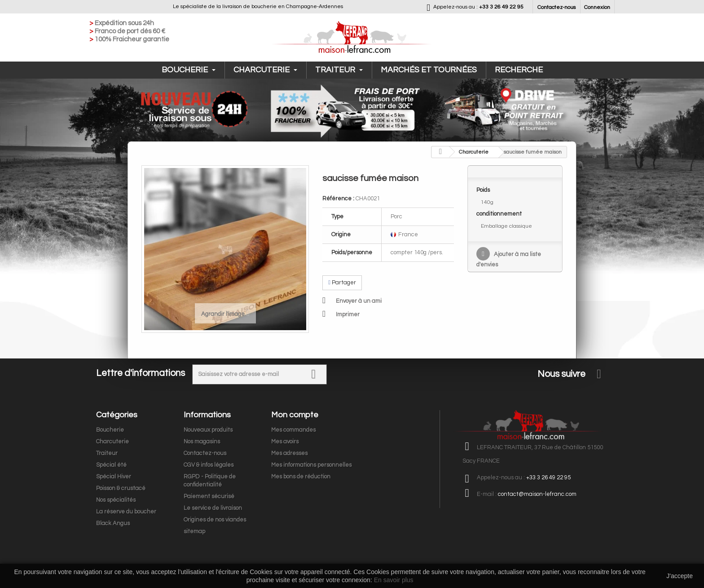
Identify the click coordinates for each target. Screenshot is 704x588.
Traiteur (339, 70)
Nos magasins (202, 442)
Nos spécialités (116, 500)
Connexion (597, 7)
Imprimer (348, 314)
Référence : (338, 199)
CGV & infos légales (209, 465)
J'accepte (680, 576)
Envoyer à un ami (359, 301)
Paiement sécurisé (209, 496)
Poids (484, 190)
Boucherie (189, 70)
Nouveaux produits (208, 430)
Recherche (519, 70)
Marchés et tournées (429, 70)
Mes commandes (293, 430)
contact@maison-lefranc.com (537, 494)
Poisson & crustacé (121, 488)
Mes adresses (289, 453)
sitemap (194, 531)
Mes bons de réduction (301, 477)
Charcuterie (265, 70)
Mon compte (295, 415)
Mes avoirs (285, 442)
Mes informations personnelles (311, 465)
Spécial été (111, 465)
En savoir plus (394, 580)
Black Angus (113, 523)
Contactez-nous (557, 7)
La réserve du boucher (126, 512)
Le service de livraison (213, 508)
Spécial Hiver (114, 477)
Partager (342, 283)
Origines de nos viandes (215, 520)
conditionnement (500, 214)
